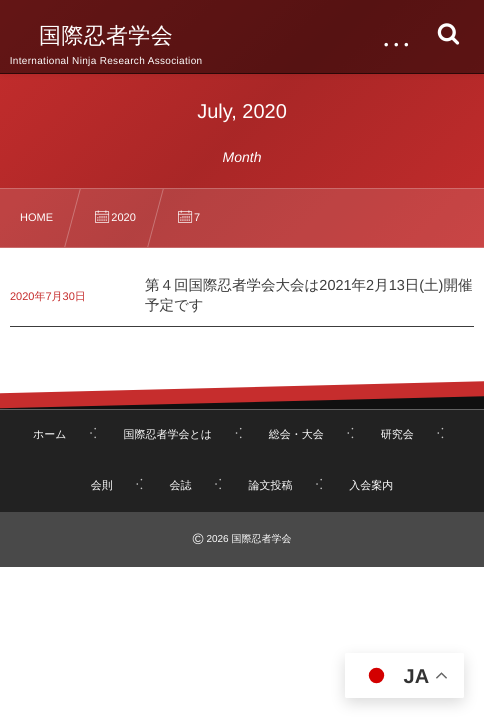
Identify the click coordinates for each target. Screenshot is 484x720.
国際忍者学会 (106, 36)
